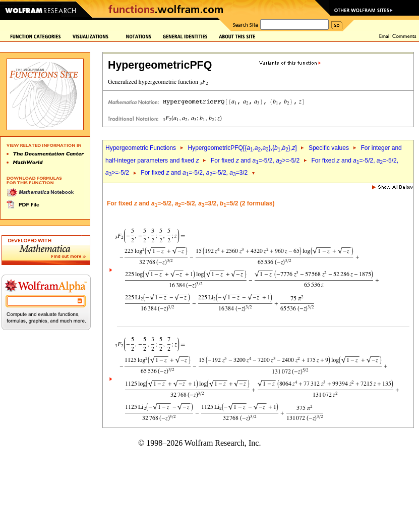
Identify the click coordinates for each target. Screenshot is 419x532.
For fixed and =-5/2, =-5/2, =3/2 (194, 173)
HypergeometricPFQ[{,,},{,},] (242, 148)
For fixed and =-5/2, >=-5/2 (255, 161)
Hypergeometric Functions (141, 148)
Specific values (329, 148)
